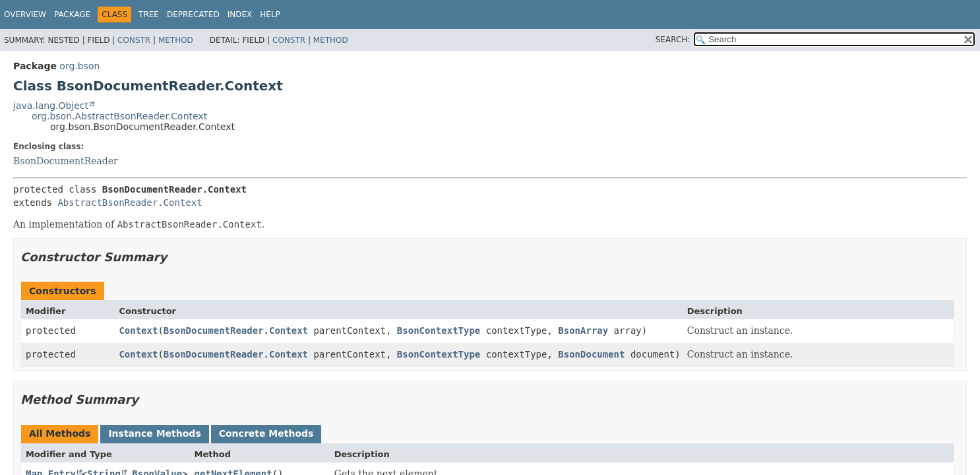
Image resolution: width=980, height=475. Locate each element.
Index (240, 15)
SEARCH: (673, 40)
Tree (149, 15)
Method (176, 40)
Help (270, 15)
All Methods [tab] (60, 433)
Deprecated (193, 15)
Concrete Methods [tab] (266, 433)
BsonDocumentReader (66, 161)
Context (138, 331)
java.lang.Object (51, 106)
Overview (25, 15)
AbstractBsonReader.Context (130, 203)
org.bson (79, 66)
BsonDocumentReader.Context (236, 331)
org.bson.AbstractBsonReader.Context (119, 116)
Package (72, 15)
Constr (134, 40)
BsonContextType (439, 331)
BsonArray (583, 331)
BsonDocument (591, 354)
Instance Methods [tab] (154, 433)
